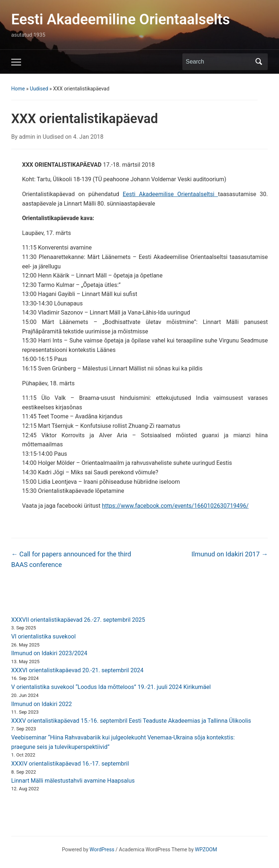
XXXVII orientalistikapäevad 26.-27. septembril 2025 (78, 620)
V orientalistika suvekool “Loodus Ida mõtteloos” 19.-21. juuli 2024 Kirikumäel (111, 687)
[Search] (218, 62)
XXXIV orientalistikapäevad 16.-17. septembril (70, 764)
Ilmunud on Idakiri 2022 (42, 704)
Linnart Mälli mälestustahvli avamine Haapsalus (73, 781)
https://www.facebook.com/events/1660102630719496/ (175, 506)
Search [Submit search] (259, 62)
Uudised (39, 89)
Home (18, 89)
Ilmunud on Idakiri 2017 (230, 554)
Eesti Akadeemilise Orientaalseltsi (170, 194)
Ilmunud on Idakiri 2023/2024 (49, 653)
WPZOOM (206, 849)
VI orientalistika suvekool (44, 636)
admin (27, 137)
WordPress (102, 849)
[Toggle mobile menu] (16, 62)
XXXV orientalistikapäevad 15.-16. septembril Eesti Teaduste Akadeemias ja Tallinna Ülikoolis (131, 721)
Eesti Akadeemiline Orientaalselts (121, 19)
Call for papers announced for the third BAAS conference (71, 559)
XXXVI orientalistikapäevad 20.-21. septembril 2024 (77, 670)
